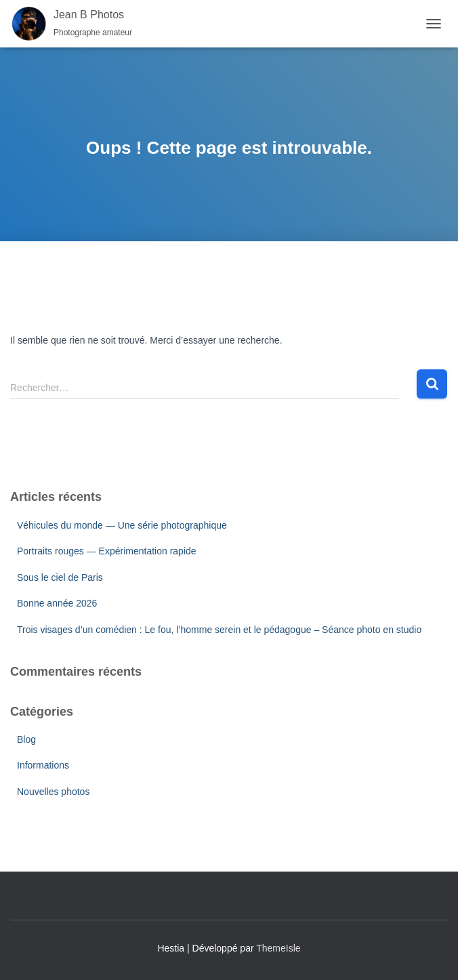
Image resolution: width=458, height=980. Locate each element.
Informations (43, 765)
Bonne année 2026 (57, 603)
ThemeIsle (278, 948)
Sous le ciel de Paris (60, 577)
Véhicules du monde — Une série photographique (122, 525)
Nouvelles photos (53, 792)
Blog (26, 739)
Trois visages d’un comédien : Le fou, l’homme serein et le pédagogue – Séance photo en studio (219, 630)
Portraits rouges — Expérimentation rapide (107, 551)
